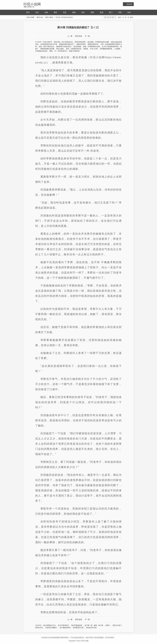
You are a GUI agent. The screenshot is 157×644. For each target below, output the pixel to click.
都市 (56, 12)
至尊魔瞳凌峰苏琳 (106, 49)
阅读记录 (129, 4)
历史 (65, 12)
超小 (120, 17)
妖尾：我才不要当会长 (46, 46)
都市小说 (40, 17)
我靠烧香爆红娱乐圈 (47, 49)
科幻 (83, 12)
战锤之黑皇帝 (81, 44)
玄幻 (37, 12)
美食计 (108, 625)
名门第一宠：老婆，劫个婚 (94, 625)
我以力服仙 (60, 49)
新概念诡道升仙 (93, 44)
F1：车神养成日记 (61, 51)
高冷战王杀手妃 (91, 628)
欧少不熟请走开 (63, 625)
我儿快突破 (77, 46)
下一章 (87, 36)
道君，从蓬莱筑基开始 (74, 49)
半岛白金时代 (47, 42)
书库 (120, 12)
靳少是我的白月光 (49, 625)
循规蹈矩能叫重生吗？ (67, 44)
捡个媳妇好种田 (65, 628)
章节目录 (79, 36)
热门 (111, 12)
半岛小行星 (94, 49)
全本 (129, 12)
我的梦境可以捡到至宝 (64, 46)
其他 (101, 12)
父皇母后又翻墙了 (51, 628)
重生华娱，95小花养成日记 (63, 42)
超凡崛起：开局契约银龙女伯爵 (98, 42)
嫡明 (51, 51)
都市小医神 (49, 17)
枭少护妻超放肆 (77, 625)
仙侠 (46, 12)
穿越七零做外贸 (74, 51)
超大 (132, 17)
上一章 (70, 36)
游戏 (74, 12)
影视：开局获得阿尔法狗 (91, 46)
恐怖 (92, 12)
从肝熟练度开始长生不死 (49, 44)
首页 (28, 12)
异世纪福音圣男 (80, 42)
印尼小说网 (30, 17)
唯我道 (86, 49)
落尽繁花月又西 (78, 628)
